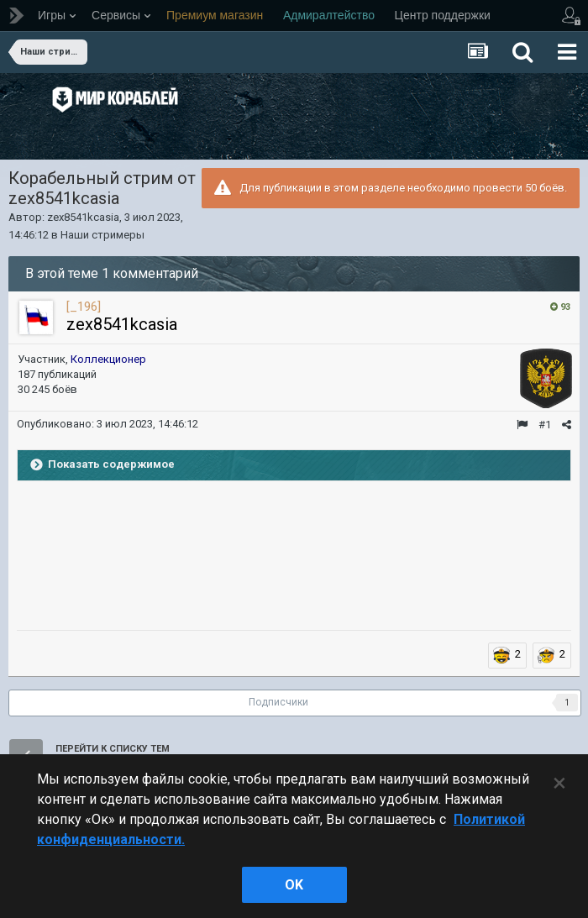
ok (294, 885)
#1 (545, 425)
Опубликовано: (108, 424)
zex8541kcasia (83, 217)
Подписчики (278, 702)
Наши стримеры (102, 235)
